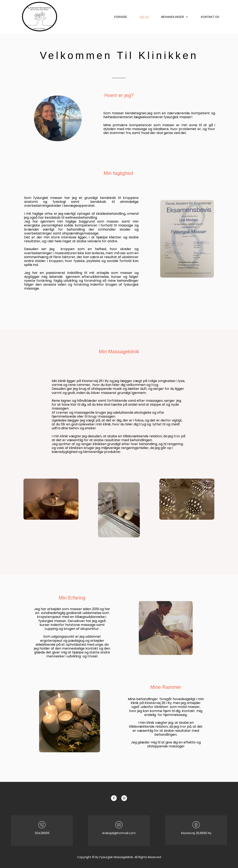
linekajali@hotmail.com (119, 833)
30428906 (42, 833)
